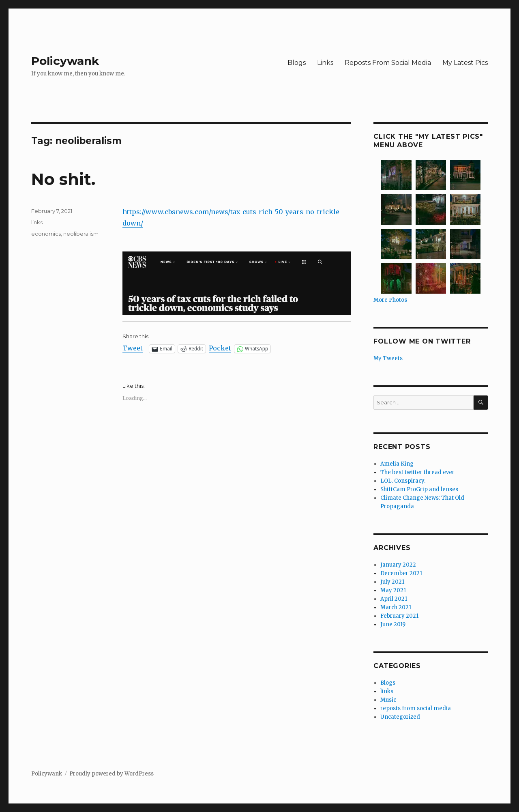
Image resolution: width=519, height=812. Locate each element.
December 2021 (401, 573)
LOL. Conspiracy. (403, 481)
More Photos (390, 300)
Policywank (65, 61)
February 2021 (399, 616)
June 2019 (393, 624)
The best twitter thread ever (417, 472)
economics (46, 234)
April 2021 (394, 599)
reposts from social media (416, 708)
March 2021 (396, 607)
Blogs (297, 63)
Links (325, 63)
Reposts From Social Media (388, 63)
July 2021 (392, 582)
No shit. (63, 179)
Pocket (220, 348)
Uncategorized (400, 717)
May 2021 (393, 590)
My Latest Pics (465, 63)
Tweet (133, 348)
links (37, 222)
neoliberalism (81, 234)
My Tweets (388, 358)
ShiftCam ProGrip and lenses (419, 489)
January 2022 (398, 565)
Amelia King (397, 464)
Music (388, 700)
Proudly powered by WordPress (112, 774)
